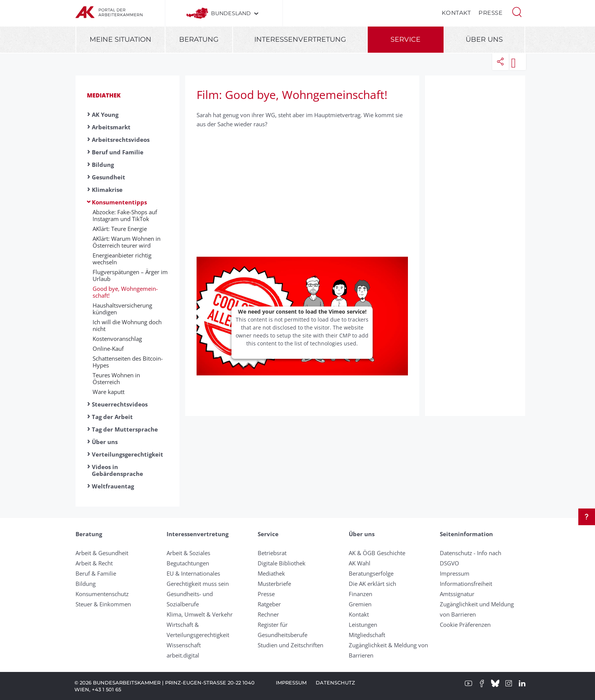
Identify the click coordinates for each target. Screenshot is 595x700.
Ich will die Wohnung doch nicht (127, 325)
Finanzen (360, 594)
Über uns (484, 39)
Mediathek (104, 95)
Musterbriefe (274, 584)
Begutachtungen (188, 563)
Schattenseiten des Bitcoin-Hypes (128, 362)
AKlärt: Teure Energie (120, 229)
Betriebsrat (272, 553)
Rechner (268, 614)
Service (405, 39)
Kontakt (456, 13)
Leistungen (363, 625)
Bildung (103, 165)
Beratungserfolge (371, 573)
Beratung (199, 39)
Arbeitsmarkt (111, 127)
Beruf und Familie (118, 152)
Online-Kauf (108, 348)
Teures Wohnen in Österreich (116, 378)
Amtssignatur (457, 594)
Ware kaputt (109, 392)
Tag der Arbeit (112, 417)
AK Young (105, 115)
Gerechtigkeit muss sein (198, 584)
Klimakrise (107, 190)
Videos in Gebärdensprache (117, 470)
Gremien (360, 604)
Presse (490, 13)
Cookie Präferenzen (465, 625)
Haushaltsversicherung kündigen (122, 309)
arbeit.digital (183, 655)
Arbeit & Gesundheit (102, 553)
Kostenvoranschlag (117, 339)
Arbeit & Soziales (188, 553)
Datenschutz (335, 683)
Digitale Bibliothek (282, 563)
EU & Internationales (193, 573)
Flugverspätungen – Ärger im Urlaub (130, 275)
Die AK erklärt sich (372, 584)
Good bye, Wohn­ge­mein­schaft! (125, 292)
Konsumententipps (119, 202)
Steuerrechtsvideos (120, 404)
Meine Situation (120, 39)
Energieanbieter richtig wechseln (122, 259)
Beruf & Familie (96, 573)
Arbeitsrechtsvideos (121, 140)
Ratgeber (269, 604)
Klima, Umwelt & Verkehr (200, 614)
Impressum (455, 573)
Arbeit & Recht (94, 563)
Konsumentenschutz (102, 594)
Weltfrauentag (113, 486)
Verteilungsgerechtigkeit (127, 454)
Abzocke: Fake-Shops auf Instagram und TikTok (125, 215)
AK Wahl (360, 563)
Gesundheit (109, 177)
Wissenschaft (184, 645)
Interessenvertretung (300, 39)
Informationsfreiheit (466, 584)
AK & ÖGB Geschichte (377, 553)
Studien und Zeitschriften (290, 645)
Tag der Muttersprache (125, 429)
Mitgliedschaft (367, 635)
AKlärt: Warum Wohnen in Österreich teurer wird (127, 242)
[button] (517, 11)
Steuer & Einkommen (103, 604)
